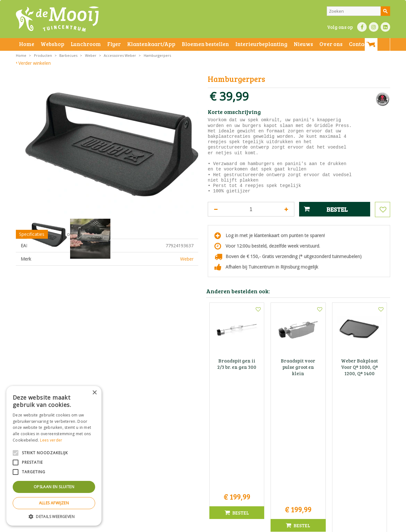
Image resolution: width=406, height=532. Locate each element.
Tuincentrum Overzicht (329, 525)
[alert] (54, 456)
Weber (187, 296)
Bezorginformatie (156, 525)
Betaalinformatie (189, 525)
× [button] (94, 393)
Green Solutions (291, 525)
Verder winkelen (35, 63)
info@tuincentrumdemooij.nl (205, 469)
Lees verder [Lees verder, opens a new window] (51, 440)
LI (385, 27)
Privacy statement (122, 525)
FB (362, 27)
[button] (54, 516)
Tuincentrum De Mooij (203, 443)
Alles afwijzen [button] (54, 503)
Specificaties (32, 271)
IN (374, 27)
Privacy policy (218, 525)
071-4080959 (205, 463)
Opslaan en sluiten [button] (54, 487)
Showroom (62, 271)
